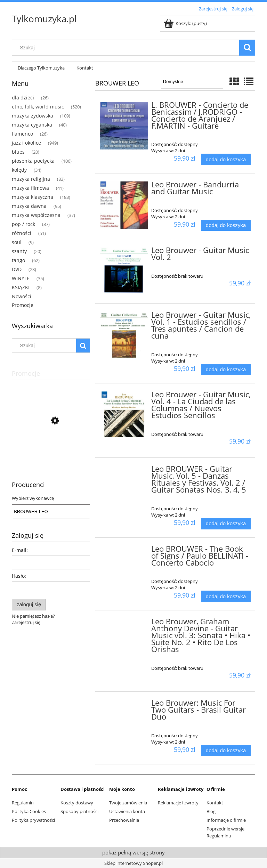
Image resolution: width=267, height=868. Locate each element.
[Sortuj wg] (192, 82)
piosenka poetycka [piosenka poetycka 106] (33, 161)
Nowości (22, 296)
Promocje (23, 305)
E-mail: (20, 550)
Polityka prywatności (33, 820)
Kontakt (215, 803)
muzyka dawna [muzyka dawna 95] (29, 206)
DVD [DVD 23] (17, 269)
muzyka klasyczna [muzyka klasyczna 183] (33, 197)
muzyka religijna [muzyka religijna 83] (31, 179)
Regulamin (23, 803)
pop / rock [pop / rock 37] (23, 224)
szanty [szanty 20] (19, 251)
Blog (211, 811)
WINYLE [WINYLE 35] (21, 278)
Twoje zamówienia (128, 803)
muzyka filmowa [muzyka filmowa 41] (30, 188)
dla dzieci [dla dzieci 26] (23, 98)
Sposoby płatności (79, 811)
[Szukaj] (247, 48)
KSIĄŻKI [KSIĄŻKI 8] (21, 287)
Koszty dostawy (77, 803)
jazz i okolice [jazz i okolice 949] (26, 143)
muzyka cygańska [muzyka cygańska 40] (32, 125)
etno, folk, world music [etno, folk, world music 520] (38, 107)
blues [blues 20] (18, 152)
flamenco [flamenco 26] (22, 134)
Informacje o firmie (226, 820)
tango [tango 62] (18, 260)
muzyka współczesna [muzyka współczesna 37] (36, 215)
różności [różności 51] (22, 233)
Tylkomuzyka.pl (44, 19)
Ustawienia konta (127, 811)
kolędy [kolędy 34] (19, 170)
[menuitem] (41, 68)
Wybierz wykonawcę (33, 498)
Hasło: (19, 576)
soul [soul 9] (17, 242)
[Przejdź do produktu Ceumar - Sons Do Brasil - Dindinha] (51, 452)
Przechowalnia (124, 820)
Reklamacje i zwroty (178, 803)
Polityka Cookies (29, 811)
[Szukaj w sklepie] (127, 48)
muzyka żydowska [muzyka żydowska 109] (33, 116)
